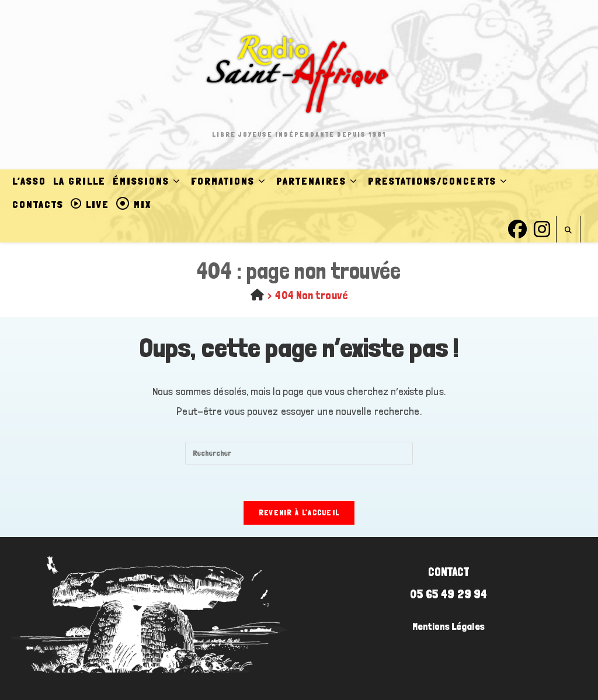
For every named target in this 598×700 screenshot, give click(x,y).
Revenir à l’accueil (299, 513)
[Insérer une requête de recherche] (299, 453)
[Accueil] (257, 295)
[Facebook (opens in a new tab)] (517, 228)
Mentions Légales (448, 626)
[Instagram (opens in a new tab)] (542, 228)
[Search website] (568, 231)
